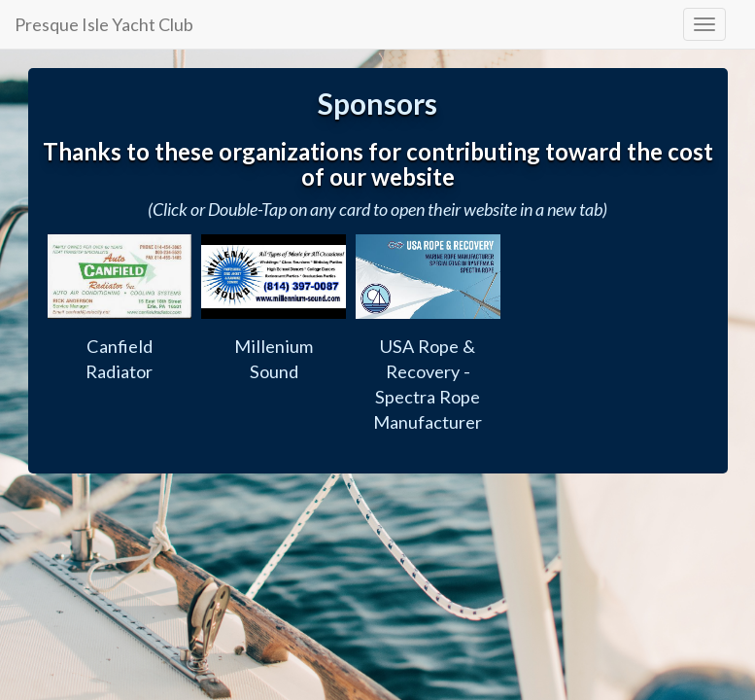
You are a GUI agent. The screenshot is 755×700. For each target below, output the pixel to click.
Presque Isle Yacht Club (104, 24)
